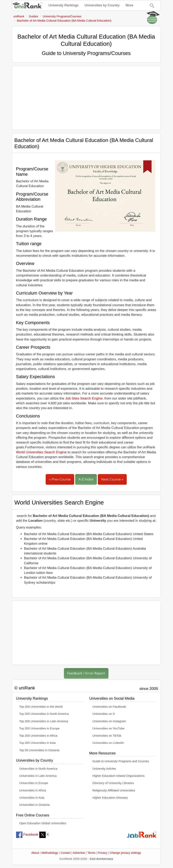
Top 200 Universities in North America (44, 714)
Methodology (50, 853)
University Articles (104, 769)
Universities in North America (38, 769)
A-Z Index (86, 479)
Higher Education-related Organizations (118, 776)
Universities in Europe (34, 783)
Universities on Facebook (109, 707)
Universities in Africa (33, 790)
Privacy (103, 853)
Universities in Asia (32, 798)
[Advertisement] (86, 98)
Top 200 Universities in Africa (38, 736)
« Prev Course (60, 479)
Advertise (79, 853)
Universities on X (104, 714)
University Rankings (64, 5)
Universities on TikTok (107, 736)
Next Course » (112, 479)
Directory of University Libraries (113, 783)
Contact (66, 853)
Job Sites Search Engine (84, 398)
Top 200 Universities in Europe (39, 728)
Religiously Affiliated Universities (114, 790)
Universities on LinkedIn (108, 743)
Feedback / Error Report (86, 673)
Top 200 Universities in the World (41, 707)
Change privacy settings (125, 853)
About (35, 853)
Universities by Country (102, 5)
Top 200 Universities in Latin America (44, 721)
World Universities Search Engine (41, 452)
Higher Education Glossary (110, 798)
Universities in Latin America (38, 776)
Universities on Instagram (109, 721)
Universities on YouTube (108, 728)
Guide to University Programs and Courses (121, 761)
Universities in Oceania (34, 805)
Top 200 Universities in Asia (37, 743)
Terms (91, 853)
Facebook (27, 835)
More (130, 5)
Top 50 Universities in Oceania (39, 750)
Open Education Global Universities (43, 823)
